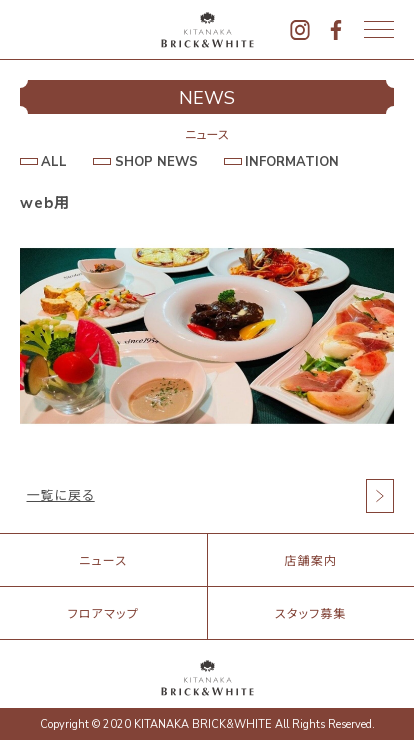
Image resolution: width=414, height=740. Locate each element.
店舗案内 (310, 561)
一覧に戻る (61, 496)
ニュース (103, 561)
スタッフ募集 (311, 614)
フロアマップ (103, 614)
